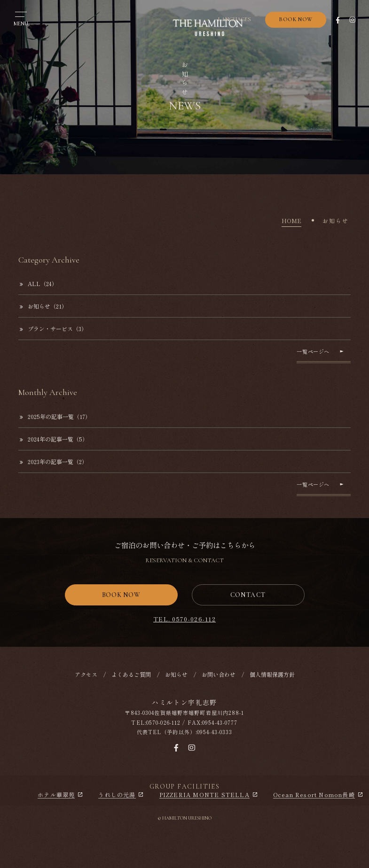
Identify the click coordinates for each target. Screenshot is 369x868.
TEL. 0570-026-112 (184, 619)
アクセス (86, 674)
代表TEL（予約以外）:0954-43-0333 (185, 732)
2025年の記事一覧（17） (55, 416)
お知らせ (176, 674)
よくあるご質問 (131, 674)
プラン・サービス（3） (53, 329)
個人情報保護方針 (272, 674)
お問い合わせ (219, 674)
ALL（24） (39, 283)
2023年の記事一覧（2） (54, 461)
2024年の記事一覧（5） (54, 439)
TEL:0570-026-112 (156, 722)
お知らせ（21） (43, 306)
